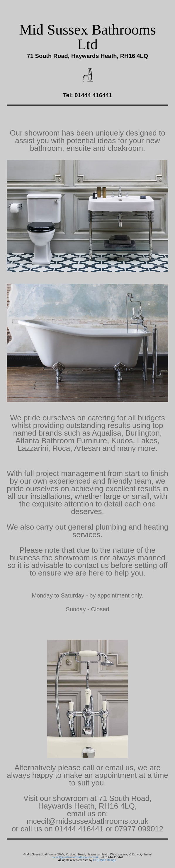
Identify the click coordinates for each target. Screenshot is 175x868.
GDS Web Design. (105, 860)
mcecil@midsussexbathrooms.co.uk (75, 857)
